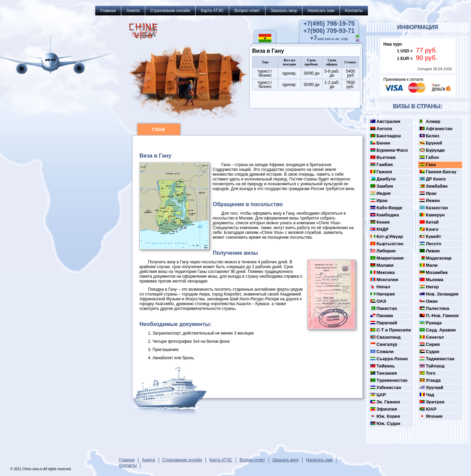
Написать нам (321, 11)
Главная (108, 11)
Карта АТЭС (212, 11)
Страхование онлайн (170, 11)
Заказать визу (284, 11)
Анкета (133, 11)
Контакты (354, 11)
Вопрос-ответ (247, 11)
